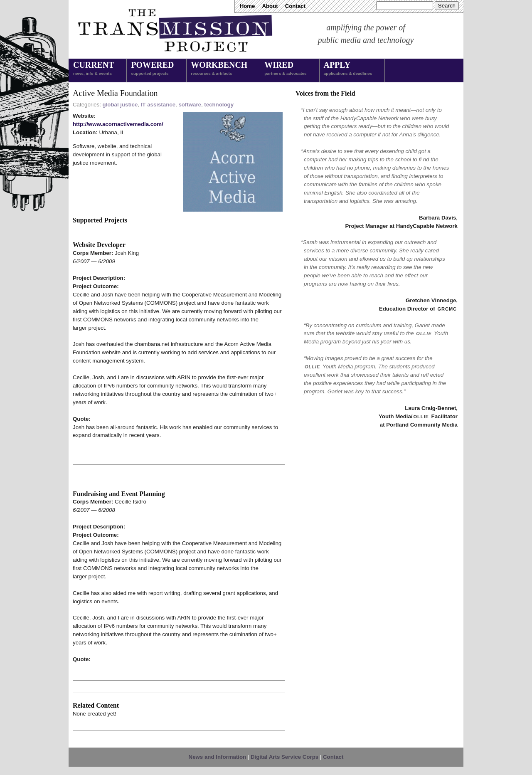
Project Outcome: (96, 286)
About (270, 6)
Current (94, 69)
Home (248, 6)
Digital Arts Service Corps (284, 757)
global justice (120, 105)
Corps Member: (94, 253)
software (190, 105)
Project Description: (99, 278)
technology (219, 105)
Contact (295, 6)
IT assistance (158, 105)
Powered (152, 69)
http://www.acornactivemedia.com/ (118, 124)
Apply (348, 69)
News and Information (218, 757)
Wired (285, 69)
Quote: (82, 419)
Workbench (219, 69)
